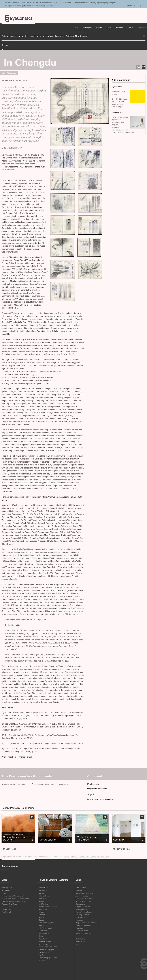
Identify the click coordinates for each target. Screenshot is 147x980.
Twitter (22, 757)
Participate (87, 28)
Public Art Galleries (83, 925)
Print (4, 757)
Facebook (12, 757)
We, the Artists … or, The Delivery (87, 838)
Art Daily (42, 901)
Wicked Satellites (48, 840)
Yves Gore (31, 260)
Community (119, 840)
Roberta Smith (44, 944)
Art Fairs (79, 890)
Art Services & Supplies (85, 893)
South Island (80, 941)
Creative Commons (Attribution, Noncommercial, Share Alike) (86, 857)
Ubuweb (42, 960)
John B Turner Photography (13, 896)
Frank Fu (18, 260)
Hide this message (134, 6)
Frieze (41, 925)
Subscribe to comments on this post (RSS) (53, 784)
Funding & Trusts (82, 915)
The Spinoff (6, 912)
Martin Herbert (44, 933)
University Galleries (83, 933)
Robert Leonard (8, 907)
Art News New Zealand (48, 907)
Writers (99, 28)
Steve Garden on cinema (48, 947)
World (78, 944)
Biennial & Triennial (83, 901)
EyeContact (18, 18)
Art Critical (43, 899)
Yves (14, 313)
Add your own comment (14, 784)
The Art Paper (44, 952)
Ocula (41, 936)
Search (5, 45)
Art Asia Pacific (45, 896)
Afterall (41, 893)
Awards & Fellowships (84, 899)
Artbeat (41, 912)
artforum (42, 915)
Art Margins (43, 904)
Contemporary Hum (46, 923)
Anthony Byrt (7, 888)
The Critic (42, 955)
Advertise (120, 28)
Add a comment (121, 80)
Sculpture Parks (82, 931)
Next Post (9, 849)
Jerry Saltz (43, 931)
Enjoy (4, 893)
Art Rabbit (6, 890)
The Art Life (6, 909)
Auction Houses (82, 896)
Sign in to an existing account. (101, 799)
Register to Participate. (97, 789)
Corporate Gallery (83, 907)
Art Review (43, 909)
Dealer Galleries (82, 909)
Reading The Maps (9, 904)
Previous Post (122, 849)
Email (29, 757)
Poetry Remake (45, 941)
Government (80, 917)
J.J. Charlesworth (45, 928)
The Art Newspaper (46, 949)
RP (144, 67)
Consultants (80, 904)
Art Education (81, 888)
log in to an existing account (40, 6)
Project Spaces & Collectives (87, 923)
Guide (76, 28)
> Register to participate (16, 6)
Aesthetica (43, 890)
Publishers (80, 928)
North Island (80, 939)
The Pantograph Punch (48, 958)
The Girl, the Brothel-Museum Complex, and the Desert (14, 837)
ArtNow (41, 917)
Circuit (41, 920)
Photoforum (43, 939)
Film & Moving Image (84, 912)
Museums (79, 920)
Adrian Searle (44, 888)
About (109, 28)
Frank (5, 313)
